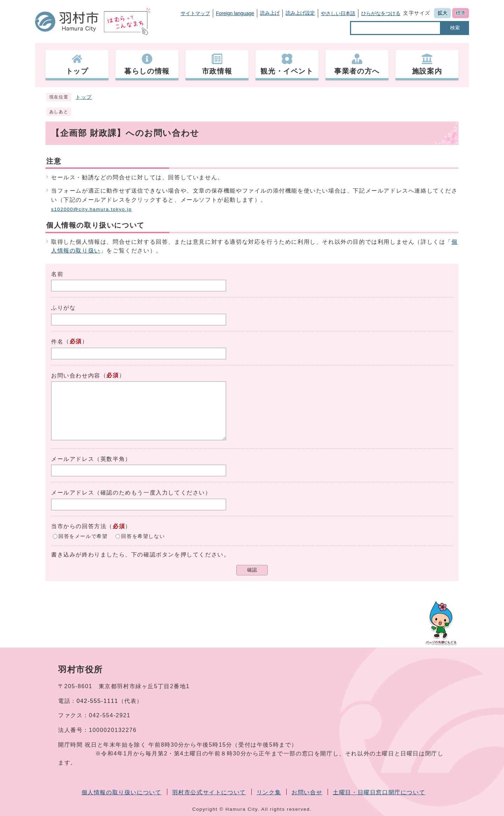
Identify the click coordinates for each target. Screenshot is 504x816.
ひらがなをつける (381, 13)
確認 (252, 570)
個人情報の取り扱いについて (122, 792)
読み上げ (270, 13)
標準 (461, 13)
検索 (455, 28)
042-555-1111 (97, 701)
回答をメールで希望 (83, 536)
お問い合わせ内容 (76, 376)
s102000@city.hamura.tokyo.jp (92, 209)
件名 (57, 342)
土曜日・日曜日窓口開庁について (379, 792)
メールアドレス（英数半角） (91, 459)
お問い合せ (307, 792)
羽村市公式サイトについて (209, 792)
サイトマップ (195, 13)
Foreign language (235, 13)
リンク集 (269, 792)
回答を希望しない (143, 536)
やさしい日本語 (338, 13)
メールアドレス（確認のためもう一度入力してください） (131, 493)
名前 (57, 274)
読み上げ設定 (300, 13)
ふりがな (63, 308)
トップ (84, 97)
